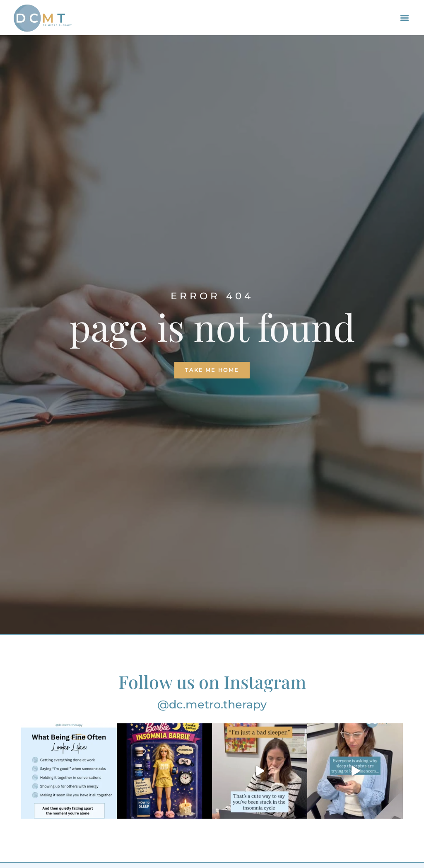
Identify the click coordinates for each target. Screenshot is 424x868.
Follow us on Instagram (212, 681)
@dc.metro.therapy (212, 704)
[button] (404, 18)
